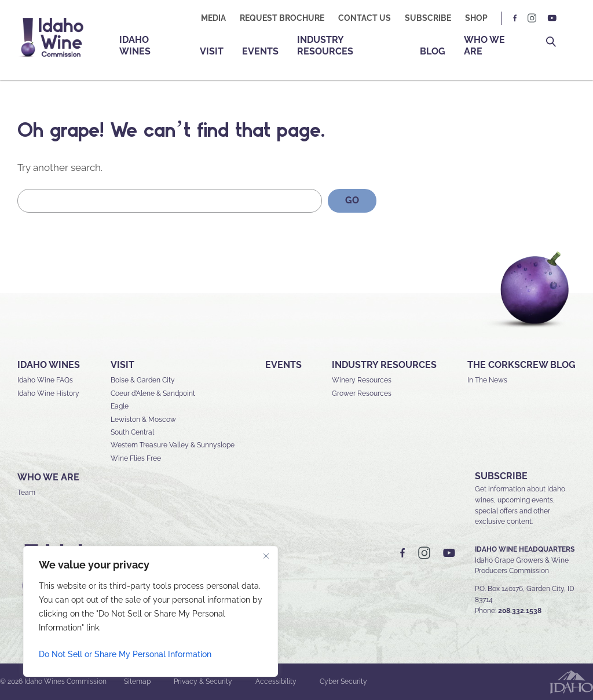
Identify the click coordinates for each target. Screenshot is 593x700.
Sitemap (137, 681)
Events (260, 51)
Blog (433, 51)
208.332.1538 (520, 611)
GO (352, 200)
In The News (487, 380)
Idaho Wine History (48, 393)
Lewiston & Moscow (143, 420)
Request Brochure (282, 18)
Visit (212, 51)
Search (551, 42)
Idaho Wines (135, 45)
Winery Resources (362, 380)
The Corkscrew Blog (521, 365)
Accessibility (276, 681)
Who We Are (484, 45)
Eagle (120, 406)
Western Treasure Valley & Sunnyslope (173, 445)
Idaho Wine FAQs (45, 380)
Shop (476, 18)
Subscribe (428, 18)
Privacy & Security (203, 681)
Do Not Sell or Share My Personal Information (125, 654)
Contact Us (365, 18)
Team (26, 493)
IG (532, 18)
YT (552, 18)
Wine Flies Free (136, 458)
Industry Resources (325, 45)
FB (515, 18)
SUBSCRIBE (501, 476)
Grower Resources (362, 393)
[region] (151, 611)
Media (213, 18)
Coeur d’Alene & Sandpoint (153, 393)
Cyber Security (343, 681)
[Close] (266, 556)
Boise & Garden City (143, 380)
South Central (132, 432)
